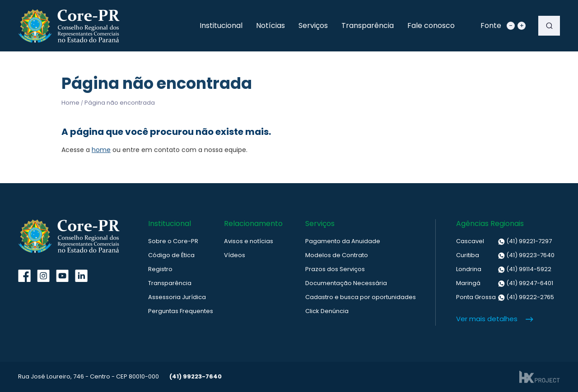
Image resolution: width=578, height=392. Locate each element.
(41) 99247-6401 (505, 283)
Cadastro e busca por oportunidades (361, 297)
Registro (160, 269)
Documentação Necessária (346, 283)
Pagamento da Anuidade (343, 241)
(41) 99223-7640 (505, 255)
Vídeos (235, 255)
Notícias (270, 25)
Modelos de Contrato (337, 255)
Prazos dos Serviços (335, 269)
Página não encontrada (120, 103)
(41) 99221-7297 (504, 241)
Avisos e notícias (249, 241)
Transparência (368, 25)
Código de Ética (171, 255)
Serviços (313, 25)
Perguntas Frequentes (181, 311)
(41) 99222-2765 (505, 297)
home (101, 150)
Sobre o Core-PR (173, 241)
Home (70, 103)
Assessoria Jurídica (177, 297)
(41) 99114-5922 (504, 269)
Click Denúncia (327, 311)
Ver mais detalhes (487, 319)
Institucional (221, 25)
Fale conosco (431, 25)
